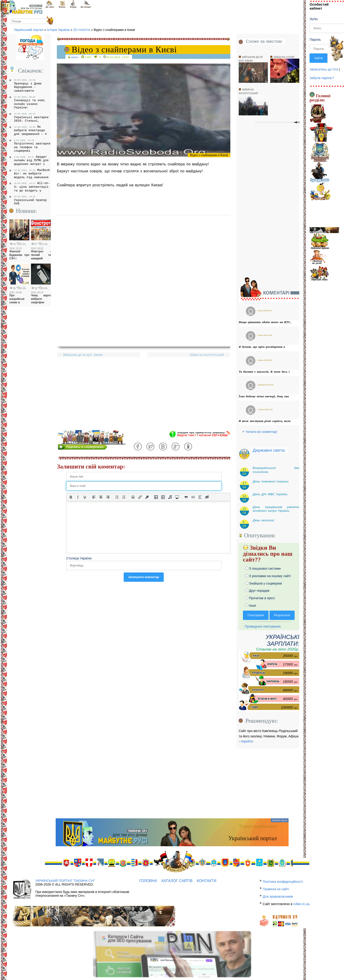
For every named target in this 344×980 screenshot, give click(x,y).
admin (75, 57)
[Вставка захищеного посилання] (147, 497)
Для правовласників (278, 896)
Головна (148, 881)
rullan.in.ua (301, 904)
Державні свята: (269, 450)
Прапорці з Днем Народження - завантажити (28, 86)
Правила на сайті (276, 889)
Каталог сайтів (177, 881)
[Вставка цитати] (186, 497)
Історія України (58, 30)
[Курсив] (78, 497)
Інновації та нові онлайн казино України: (29, 103)
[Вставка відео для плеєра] (163, 497)
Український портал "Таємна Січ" (65, 881)
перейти (247, 741)
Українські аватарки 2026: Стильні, (31, 118)
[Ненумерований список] (117, 497)
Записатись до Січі (324, 69)
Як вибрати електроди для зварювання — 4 (30, 130)
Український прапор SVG (30, 200)
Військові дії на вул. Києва (81, 355)
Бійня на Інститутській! (208, 355)
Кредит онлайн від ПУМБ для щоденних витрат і (31, 160)
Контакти (207, 881)
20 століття (82, 30)
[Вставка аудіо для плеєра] (170, 497)
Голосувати (256, 615)
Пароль (315, 40)
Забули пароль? (322, 78)
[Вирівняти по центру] (101, 497)
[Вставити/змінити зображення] (156, 497)
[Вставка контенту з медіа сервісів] (177, 497)
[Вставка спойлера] (200, 497)
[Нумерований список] (124, 497)
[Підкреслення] (85, 497)
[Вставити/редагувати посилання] (140, 497)
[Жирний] (71, 497)
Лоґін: (314, 19)
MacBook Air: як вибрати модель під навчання (32, 174)
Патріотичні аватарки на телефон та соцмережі (32, 146)
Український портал (29, 30)
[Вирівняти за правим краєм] (108, 497)
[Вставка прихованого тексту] (207, 497)
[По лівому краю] (94, 497)
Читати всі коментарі (261, 432)
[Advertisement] (144, 398)
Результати (282, 615)
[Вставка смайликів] (133, 497)
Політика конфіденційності (283, 882)
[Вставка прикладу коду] (193, 497)
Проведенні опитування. (262, 626)
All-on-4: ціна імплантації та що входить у (32, 187)
